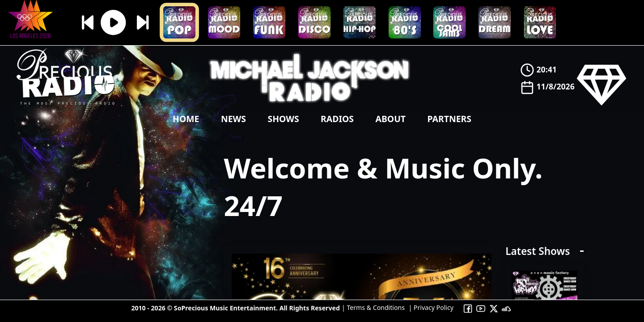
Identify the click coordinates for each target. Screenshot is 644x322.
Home (186, 119)
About (390, 119)
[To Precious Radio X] (494, 308)
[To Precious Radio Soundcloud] (506, 308)
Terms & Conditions (375, 307)
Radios (337, 119)
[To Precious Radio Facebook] (468, 308)
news (233, 119)
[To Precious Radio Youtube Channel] (481, 308)
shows (283, 119)
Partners (449, 119)
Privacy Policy (433, 307)
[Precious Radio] (66, 107)
